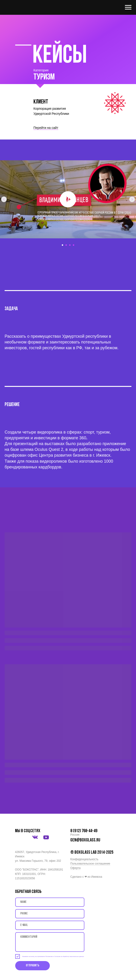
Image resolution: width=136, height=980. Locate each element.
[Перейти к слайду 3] (70, 245)
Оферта (75, 868)
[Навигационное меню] (128, 7)
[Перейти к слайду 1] (62, 245)
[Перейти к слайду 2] (66, 245)
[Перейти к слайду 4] (74, 245)
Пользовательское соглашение (90, 864)
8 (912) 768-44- (82, 831)
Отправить (33, 966)
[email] (50, 925)
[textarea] (50, 942)
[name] (50, 902)
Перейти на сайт (46, 128)
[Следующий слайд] (132, 199)
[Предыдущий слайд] (4, 199)
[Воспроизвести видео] (68, 199)
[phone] (50, 914)
